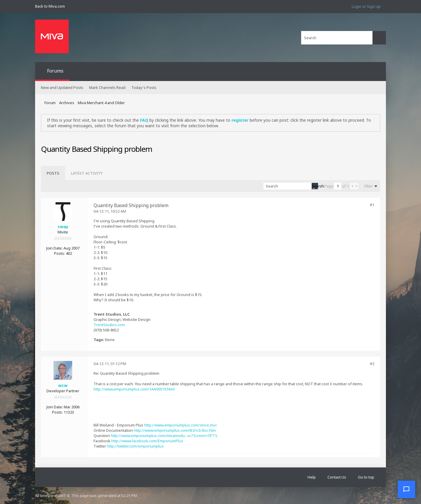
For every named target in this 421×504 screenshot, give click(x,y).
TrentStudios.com (109, 325)
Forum (50, 103)
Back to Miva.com (50, 6)
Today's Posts (144, 87)
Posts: (59, 253)
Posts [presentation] (53, 173)
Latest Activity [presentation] (87, 173)
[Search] (337, 38)
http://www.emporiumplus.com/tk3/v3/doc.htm (175, 430)
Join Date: (54, 248)
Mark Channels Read (107, 87)
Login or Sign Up (366, 6)
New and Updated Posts (62, 87)
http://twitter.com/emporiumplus (135, 446)
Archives (67, 103)
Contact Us (337, 477)
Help (312, 477)
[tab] (53, 173)
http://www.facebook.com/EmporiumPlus (147, 441)
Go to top (366, 477)
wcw (63, 385)
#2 (372, 364)
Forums (55, 71)
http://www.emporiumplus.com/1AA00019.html (134, 389)
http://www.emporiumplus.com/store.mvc (181, 425)
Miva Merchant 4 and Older (101, 103)
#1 (372, 205)
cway (63, 227)
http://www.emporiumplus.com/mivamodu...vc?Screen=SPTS (164, 436)
